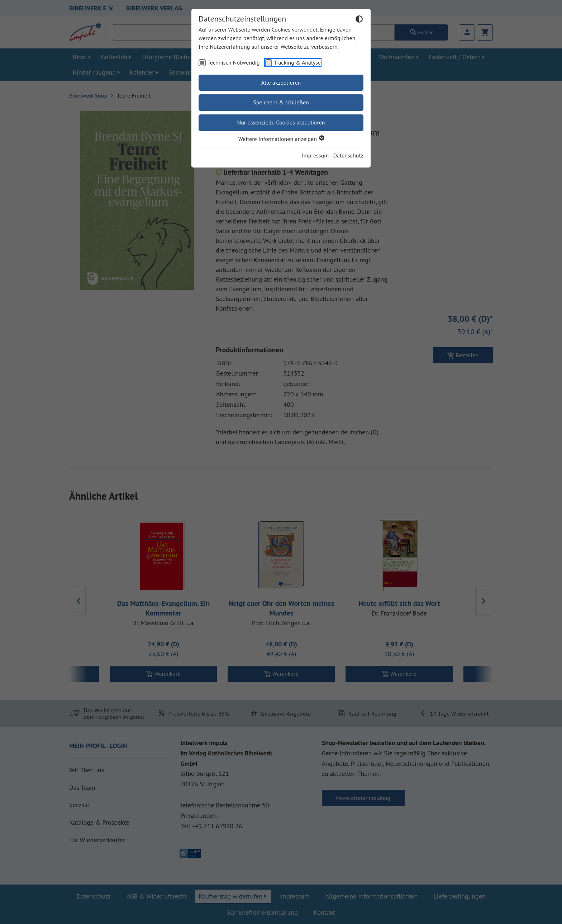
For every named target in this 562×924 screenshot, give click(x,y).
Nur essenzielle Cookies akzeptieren (281, 122)
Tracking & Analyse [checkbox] (297, 62)
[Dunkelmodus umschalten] (359, 20)
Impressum (315, 155)
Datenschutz (348, 155)
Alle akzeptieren (281, 82)
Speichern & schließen (281, 102)
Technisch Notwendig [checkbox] (234, 62)
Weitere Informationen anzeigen (281, 139)
